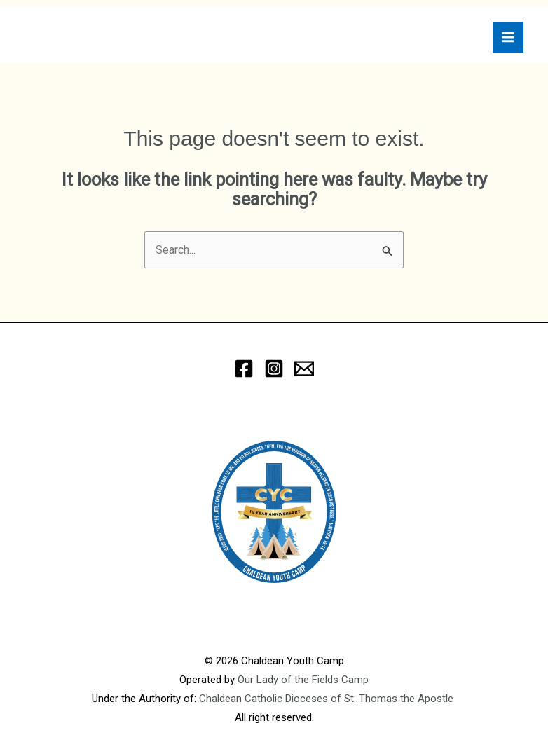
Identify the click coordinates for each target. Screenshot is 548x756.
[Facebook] (244, 369)
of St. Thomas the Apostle (393, 699)
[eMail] (304, 369)
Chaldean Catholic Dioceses (265, 699)
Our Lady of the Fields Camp (303, 680)
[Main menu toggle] (508, 37)
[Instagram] (274, 369)
